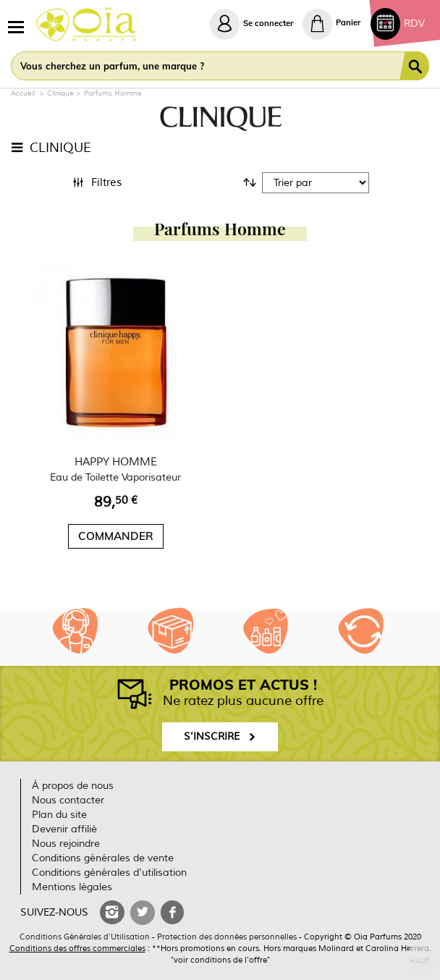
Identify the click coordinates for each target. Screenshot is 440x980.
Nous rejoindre (66, 844)
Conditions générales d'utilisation (109, 873)
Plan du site (59, 815)
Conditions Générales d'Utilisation (85, 937)
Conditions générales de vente (103, 858)
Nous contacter (68, 800)
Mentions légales (72, 887)
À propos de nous (73, 786)
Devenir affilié (64, 829)
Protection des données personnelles (227, 937)
